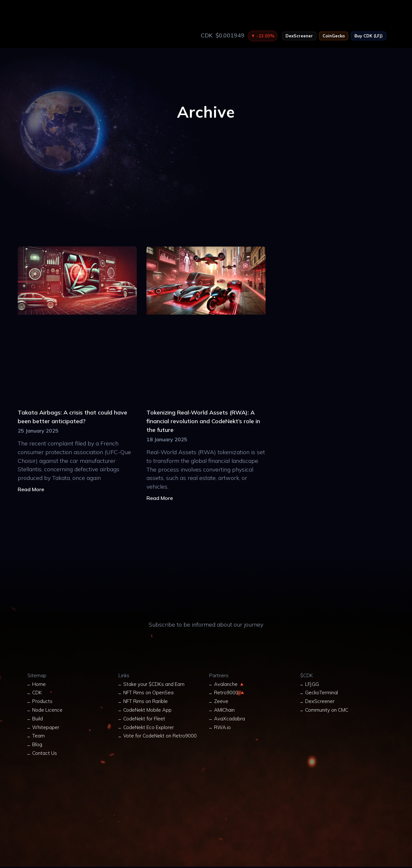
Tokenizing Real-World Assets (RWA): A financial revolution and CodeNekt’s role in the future (203, 421)
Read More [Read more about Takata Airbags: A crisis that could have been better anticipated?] (31, 489)
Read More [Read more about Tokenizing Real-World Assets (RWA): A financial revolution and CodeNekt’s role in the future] (160, 498)
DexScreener (299, 36)
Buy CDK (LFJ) (369, 36)
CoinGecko (334, 36)
